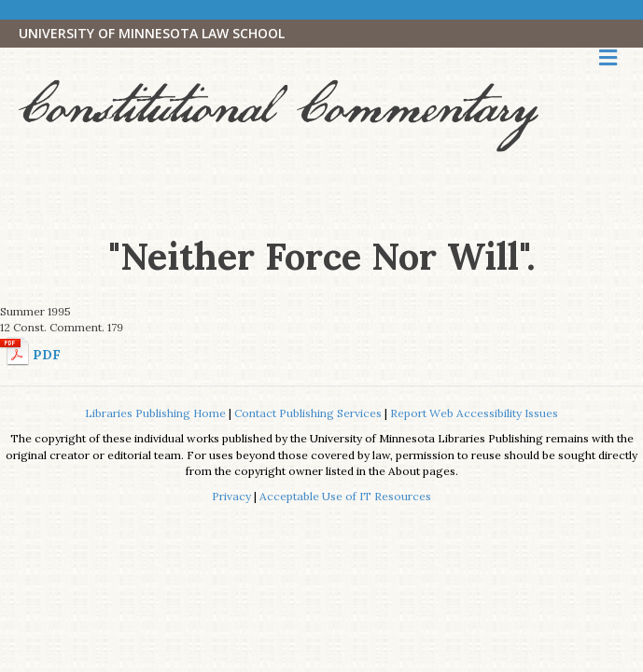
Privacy (231, 496)
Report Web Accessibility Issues (474, 413)
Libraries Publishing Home (155, 413)
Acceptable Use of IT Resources (345, 496)
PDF (47, 355)
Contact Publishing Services (308, 413)
